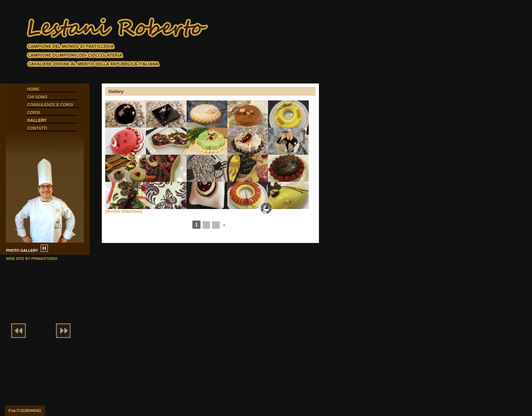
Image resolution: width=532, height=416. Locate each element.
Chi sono (37, 97)
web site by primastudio (32, 259)
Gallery (37, 120)
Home (33, 89)
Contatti (37, 128)
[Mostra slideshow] (124, 211)
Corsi (34, 113)
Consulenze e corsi (50, 105)
